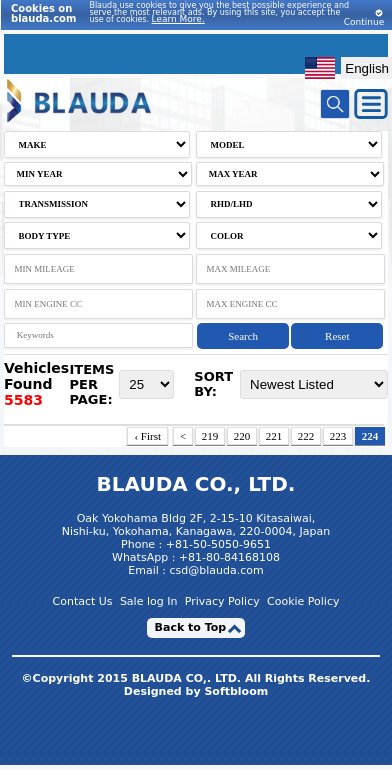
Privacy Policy (222, 601)
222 (306, 436)
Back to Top (191, 627)
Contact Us (83, 601)
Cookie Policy (303, 601)
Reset (337, 336)
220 (242, 436)
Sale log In (149, 601)
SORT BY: (213, 384)
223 (338, 436)
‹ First (147, 436)
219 (210, 436)
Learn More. (178, 19)
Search (243, 336)
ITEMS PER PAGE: (91, 384)
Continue (364, 18)
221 (274, 436)
